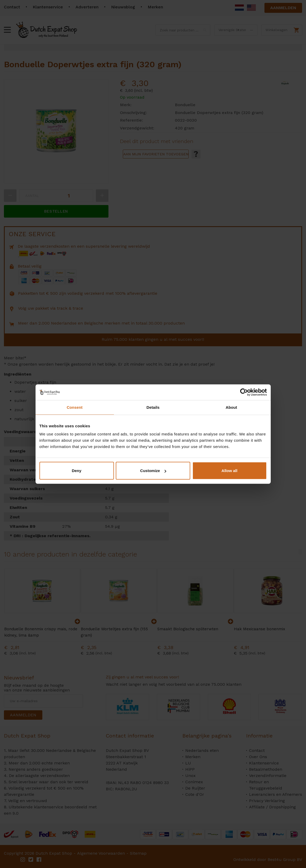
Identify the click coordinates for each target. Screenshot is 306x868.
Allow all (230, 471)
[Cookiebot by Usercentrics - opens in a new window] (244, 392)
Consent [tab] (75, 407)
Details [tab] (153, 407)
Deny (77, 471)
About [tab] (232, 407)
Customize (153, 471)
